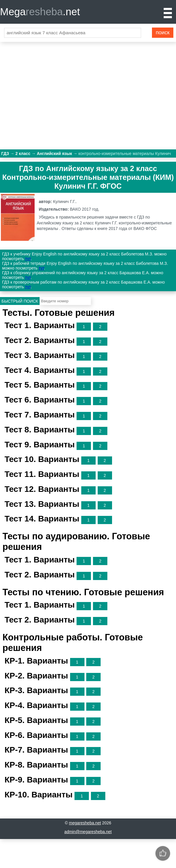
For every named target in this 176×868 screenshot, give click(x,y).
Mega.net (40, 12)
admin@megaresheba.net (88, 832)
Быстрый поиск (20, 301)
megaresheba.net (85, 823)
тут (28, 259)
